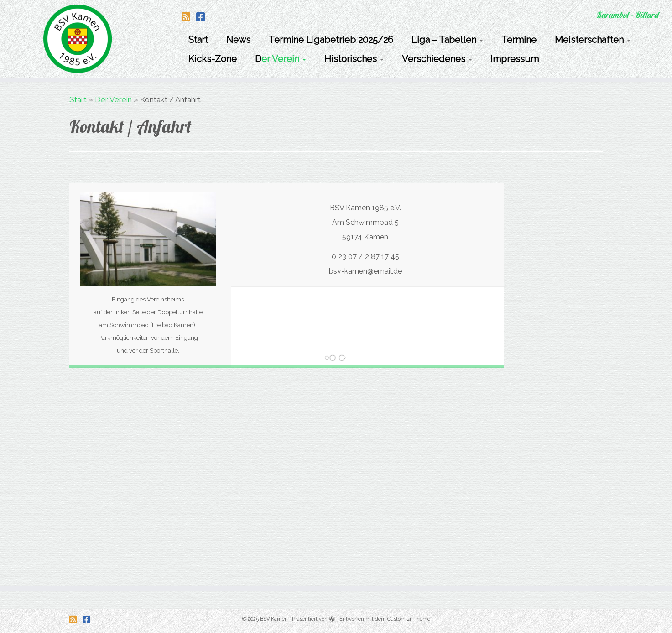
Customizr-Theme (409, 619)
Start (198, 40)
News (238, 40)
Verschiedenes (437, 59)
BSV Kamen (274, 619)
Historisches (354, 59)
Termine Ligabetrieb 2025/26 (331, 40)
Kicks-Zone (213, 59)
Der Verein (281, 59)
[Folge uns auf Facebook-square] (203, 17)
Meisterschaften (593, 40)
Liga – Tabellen (447, 40)
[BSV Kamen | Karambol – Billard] (78, 39)
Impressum (515, 59)
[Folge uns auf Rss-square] (189, 17)
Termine (519, 40)
